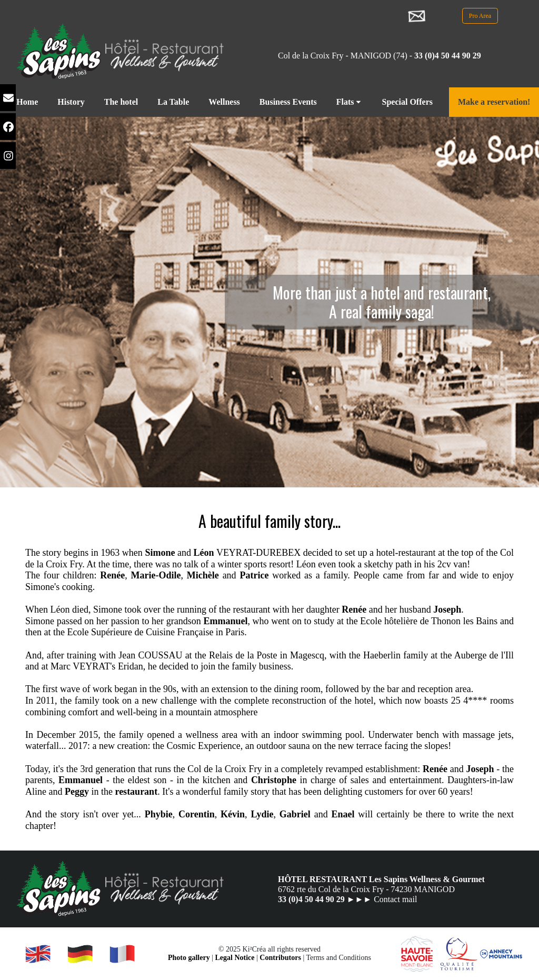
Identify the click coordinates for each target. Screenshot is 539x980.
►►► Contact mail (382, 899)
